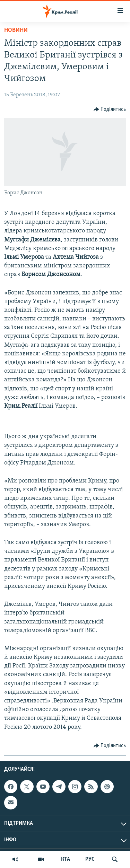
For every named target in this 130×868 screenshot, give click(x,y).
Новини (16, 30)
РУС (90, 859)
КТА (66, 859)
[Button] (110, 109)
